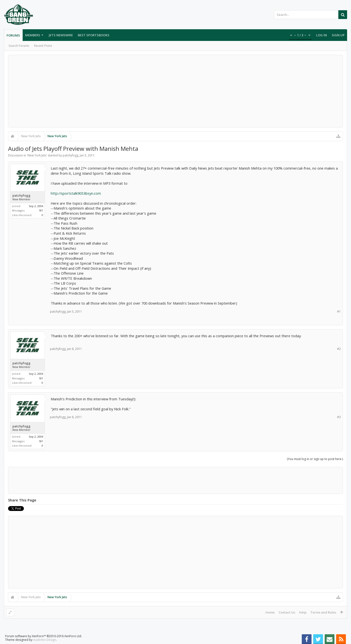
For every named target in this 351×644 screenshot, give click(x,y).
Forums (13, 35)
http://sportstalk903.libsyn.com (76, 193)
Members (33, 35)
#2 (339, 349)
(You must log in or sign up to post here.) (315, 459)
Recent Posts (43, 46)
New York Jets (37, 155)
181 (41, 210)
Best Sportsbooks (94, 35)
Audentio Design (45, 640)
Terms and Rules (323, 612)
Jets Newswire (61, 35)
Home (270, 612)
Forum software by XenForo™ (44, 636)
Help (303, 612)
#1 (339, 312)
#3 (339, 417)
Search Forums (19, 46)
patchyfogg (70, 155)
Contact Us (287, 612)
